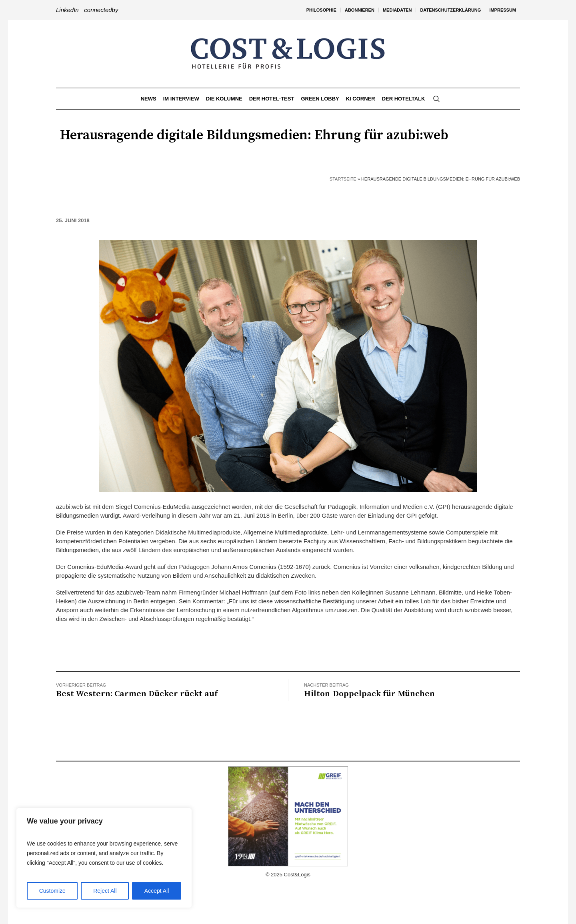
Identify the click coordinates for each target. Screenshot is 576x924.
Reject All (105, 891)
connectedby (101, 10)
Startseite (343, 179)
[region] (104, 858)
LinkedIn (67, 10)
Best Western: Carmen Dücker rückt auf (137, 694)
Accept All (157, 891)
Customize (52, 891)
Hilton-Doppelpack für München (369, 694)
